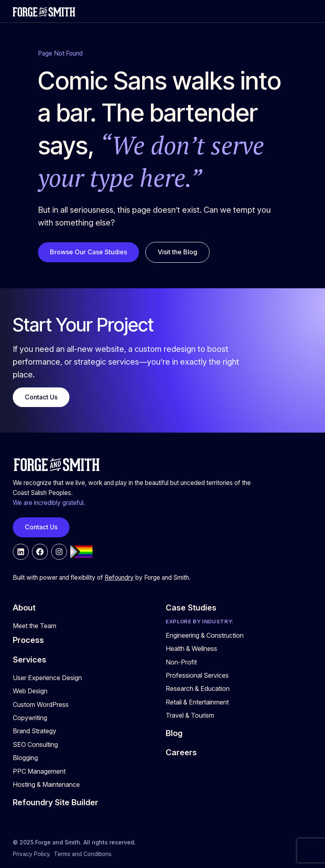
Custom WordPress (41, 704)
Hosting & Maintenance (46, 784)
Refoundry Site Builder (55, 802)
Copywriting (30, 718)
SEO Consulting (35, 744)
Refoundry (119, 578)
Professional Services (197, 675)
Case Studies (191, 608)
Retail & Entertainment (197, 702)
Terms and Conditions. (83, 854)
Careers (181, 752)
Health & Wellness (191, 649)
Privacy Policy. (32, 854)
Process (28, 640)
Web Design (30, 691)
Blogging (25, 758)
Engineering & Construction (205, 635)
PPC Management (39, 771)
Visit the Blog (177, 252)
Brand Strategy (35, 731)
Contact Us (41, 397)
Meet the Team (35, 626)
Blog (174, 733)
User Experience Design (47, 678)
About (24, 608)
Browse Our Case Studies (88, 252)
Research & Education (198, 688)
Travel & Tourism (190, 715)
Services (30, 660)
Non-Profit (181, 662)
